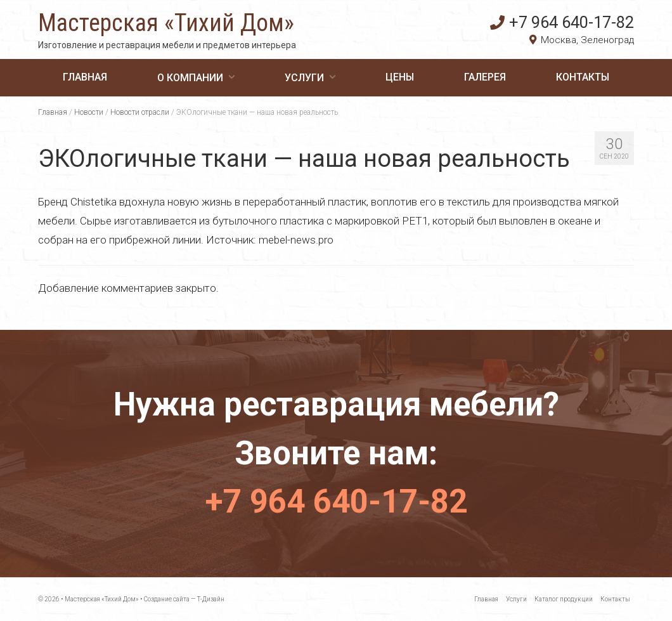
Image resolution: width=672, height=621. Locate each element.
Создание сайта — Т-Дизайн (184, 599)
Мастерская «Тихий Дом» (166, 23)
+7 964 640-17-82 (562, 22)
